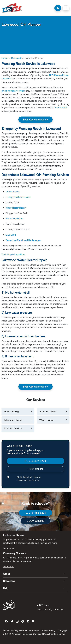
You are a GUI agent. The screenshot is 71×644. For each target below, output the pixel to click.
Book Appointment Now (35, 120)
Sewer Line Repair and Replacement (23, 240)
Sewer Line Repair (48, 411)
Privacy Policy (48, 630)
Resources (9, 581)
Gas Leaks (11, 235)
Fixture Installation (14, 218)
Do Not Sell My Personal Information (21, 630)
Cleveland (16, 58)
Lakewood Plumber (13, 420)
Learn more (9, 548)
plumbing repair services (13, 91)
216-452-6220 (60, 107)
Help (6, 588)
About (6, 574)
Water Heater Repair (16, 208)
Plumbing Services (13, 428)
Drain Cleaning (13, 191)
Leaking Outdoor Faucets (18, 197)
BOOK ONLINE (36, 469)
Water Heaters (46, 420)
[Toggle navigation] (66, 8)
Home (4, 58)
